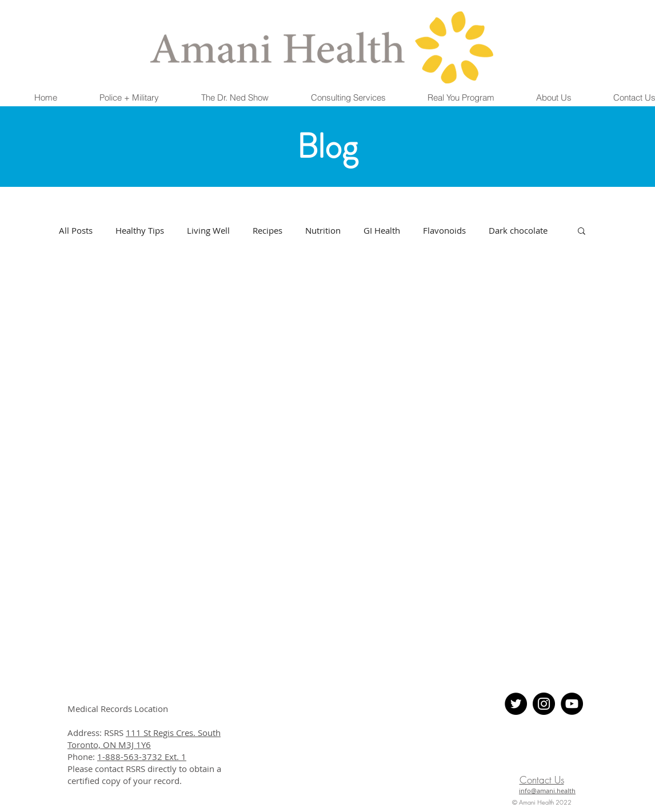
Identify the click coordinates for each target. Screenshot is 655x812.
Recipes (267, 230)
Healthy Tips (140, 230)
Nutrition (323, 230)
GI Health (382, 230)
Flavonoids (444, 230)
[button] (129, 98)
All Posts (76, 230)
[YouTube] (572, 704)
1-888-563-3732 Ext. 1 (142, 757)
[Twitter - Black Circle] (516, 704)
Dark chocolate (518, 230)
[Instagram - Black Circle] (544, 704)
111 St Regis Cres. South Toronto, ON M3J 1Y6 (144, 739)
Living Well (208, 230)
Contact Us (542, 780)
